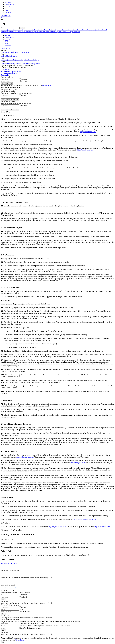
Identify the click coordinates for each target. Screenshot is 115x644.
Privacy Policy (35, 64)
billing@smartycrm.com (9, 563)
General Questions (7, 60)
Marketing (10, 56)
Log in (3, 16)
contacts (8, 12)
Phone (22, 628)
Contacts (18, 64)
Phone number (24, 81)
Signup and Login (19, 60)
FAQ (7, 8)
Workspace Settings (32, 60)
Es (2, 18)
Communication (6, 52)
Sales (13, 52)
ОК (3, 642)
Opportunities (5, 64)
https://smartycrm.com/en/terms (85, 519)
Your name (23, 79)
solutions (8, 3)
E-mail (22, 609)
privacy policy (46, 86)
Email (21, 626)
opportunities (9, 4)
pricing (7, 6)
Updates (4, 56)
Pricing (13, 64)
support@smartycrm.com (25, 457)
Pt (3, 18)
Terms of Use (25, 64)
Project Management (22, 52)
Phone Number (24, 612)
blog (7, 10)
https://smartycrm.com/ (88, 132)
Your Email (23, 597)
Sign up (8, 16)
